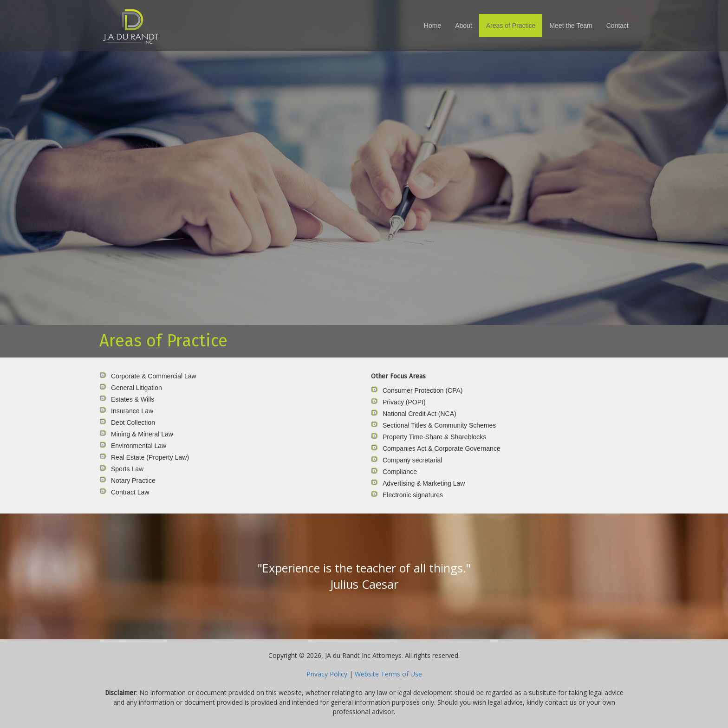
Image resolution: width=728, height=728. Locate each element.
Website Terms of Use (388, 674)
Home (432, 26)
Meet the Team (571, 26)
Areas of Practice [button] (511, 26)
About (464, 26)
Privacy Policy (327, 674)
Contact (617, 26)
